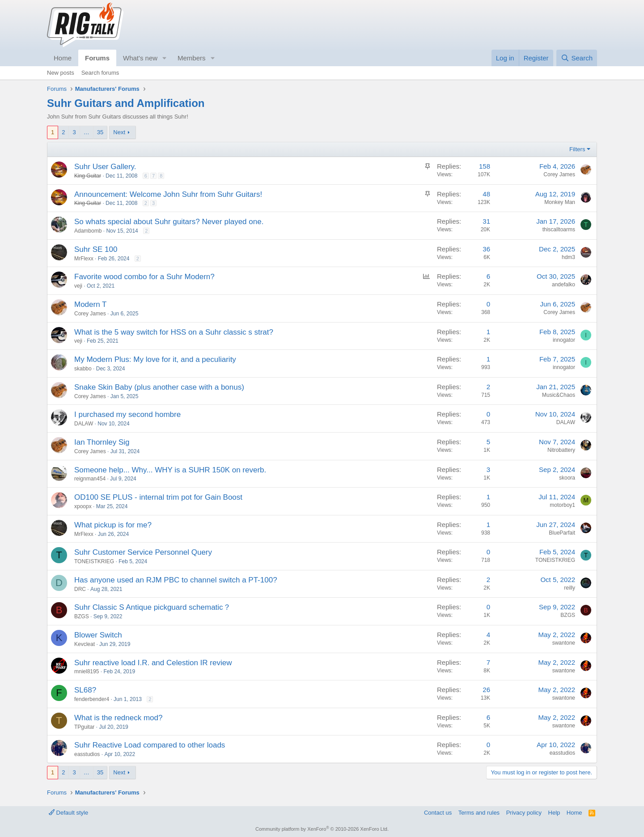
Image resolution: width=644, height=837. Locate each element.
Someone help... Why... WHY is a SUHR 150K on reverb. (170, 470)
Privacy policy (524, 813)
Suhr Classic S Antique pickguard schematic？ (153, 607)
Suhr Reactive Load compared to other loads (150, 745)
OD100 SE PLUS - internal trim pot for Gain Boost (158, 497)
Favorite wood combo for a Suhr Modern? (144, 277)
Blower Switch (98, 635)
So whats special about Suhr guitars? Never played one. (169, 222)
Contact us (438, 813)
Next (119, 132)
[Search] (577, 58)
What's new (140, 58)
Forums (97, 58)
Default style (68, 813)
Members (192, 58)
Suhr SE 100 (96, 249)
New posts (61, 73)
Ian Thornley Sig (102, 442)
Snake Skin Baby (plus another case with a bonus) (159, 387)
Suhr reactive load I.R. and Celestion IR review (153, 663)
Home (63, 58)
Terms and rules (479, 813)
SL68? (85, 690)
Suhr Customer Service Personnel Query (143, 552)
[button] (165, 58)
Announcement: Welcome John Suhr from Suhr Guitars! (168, 194)
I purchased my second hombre (127, 414)
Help (554, 813)
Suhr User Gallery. (105, 167)
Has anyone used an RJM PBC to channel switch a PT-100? (176, 580)
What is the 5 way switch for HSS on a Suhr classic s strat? (174, 332)
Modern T (90, 304)
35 (100, 132)
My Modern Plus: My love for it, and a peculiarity (155, 359)
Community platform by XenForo (322, 829)
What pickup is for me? (113, 525)
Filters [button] (577, 149)
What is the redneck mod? (118, 718)
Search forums (100, 73)
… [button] (87, 132)
